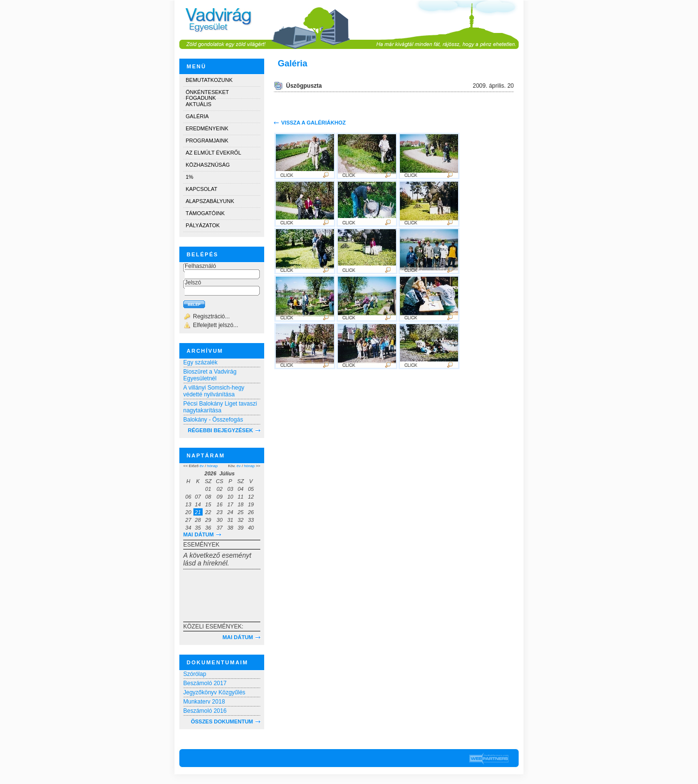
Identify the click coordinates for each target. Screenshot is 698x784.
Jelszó (193, 282)
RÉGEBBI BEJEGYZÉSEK (221, 430)
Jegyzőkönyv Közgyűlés (214, 692)
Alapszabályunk (210, 201)
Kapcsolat (201, 189)
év (202, 466)
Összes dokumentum (222, 721)
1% (190, 177)
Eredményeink (207, 128)
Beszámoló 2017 (205, 683)
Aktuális (198, 104)
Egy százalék (200, 362)
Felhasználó (200, 266)
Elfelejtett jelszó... (215, 325)
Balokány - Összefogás (213, 420)
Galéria (197, 116)
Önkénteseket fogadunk (207, 94)
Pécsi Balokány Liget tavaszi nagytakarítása (220, 407)
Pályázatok (203, 225)
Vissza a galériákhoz (313, 123)
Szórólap (195, 674)
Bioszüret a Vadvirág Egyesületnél (210, 375)
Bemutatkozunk (209, 80)
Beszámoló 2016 (205, 711)
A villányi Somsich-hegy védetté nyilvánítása (214, 391)
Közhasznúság (208, 165)
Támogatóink (205, 213)
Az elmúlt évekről (214, 153)
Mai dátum (198, 534)
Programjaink (207, 141)
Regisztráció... (211, 316)
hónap (212, 466)
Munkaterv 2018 (204, 702)
